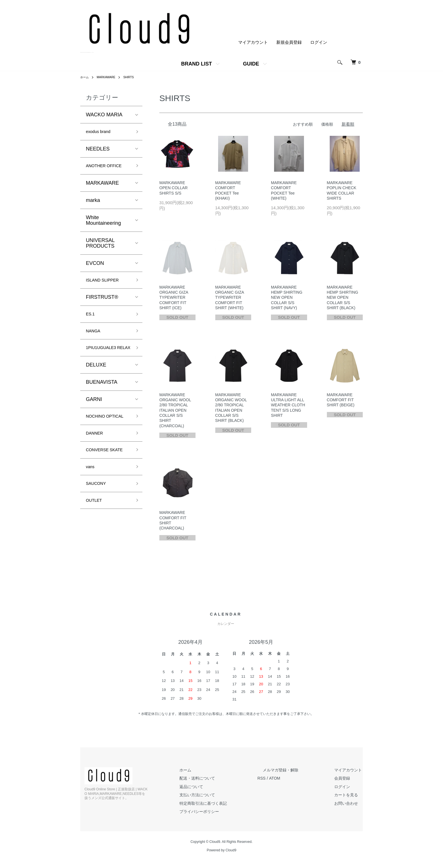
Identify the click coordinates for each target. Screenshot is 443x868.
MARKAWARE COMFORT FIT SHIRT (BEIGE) (342, 404)
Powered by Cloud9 (222, 857)
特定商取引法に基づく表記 (223, 810)
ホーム (85, 77)
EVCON (95, 266)
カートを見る (350, 802)
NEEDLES (98, 150)
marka (93, 203)
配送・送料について (217, 785)
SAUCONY (98, 518)
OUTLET (96, 536)
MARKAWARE (109, 77)
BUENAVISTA (102, 397)
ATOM (292, 785)
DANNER (97, 456)
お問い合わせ (350, 810)
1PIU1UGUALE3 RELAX (105, 358)
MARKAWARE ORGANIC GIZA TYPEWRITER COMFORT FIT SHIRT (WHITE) (231, 300)
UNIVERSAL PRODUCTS (100, 246)
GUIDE (251, 64)
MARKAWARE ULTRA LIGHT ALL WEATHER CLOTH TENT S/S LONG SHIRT (289, 409)
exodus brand (101, 132)
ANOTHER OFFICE (108, 168)
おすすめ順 (301, 124)
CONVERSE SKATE (100, 478)
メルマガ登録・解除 (293, 777)
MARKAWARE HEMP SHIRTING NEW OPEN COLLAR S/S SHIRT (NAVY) (288, 300)
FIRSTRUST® (102, 301)
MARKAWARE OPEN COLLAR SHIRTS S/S (174, 188)
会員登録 (346, 785)
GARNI (94, 414)
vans (91, 499)
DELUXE (96, 380)
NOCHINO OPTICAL (98, 435)
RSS (278, 785)
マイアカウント (253, 42)
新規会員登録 (289, 42)
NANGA (95, 337)
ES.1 (91, 319)
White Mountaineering (103, 223)
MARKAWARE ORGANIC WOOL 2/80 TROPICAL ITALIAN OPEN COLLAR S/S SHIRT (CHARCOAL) (176, 415)
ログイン (319, 42)
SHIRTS (134, 77)
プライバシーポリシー (219, 818)
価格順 (327, 124)
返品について (210, 793)
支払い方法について (217, 802)
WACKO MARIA (104, 115)
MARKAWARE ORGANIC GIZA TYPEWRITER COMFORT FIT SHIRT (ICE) (175, 300)
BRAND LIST (196, 64)
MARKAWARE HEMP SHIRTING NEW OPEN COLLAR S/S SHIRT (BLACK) (344, 300)
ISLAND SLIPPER (107, 283)
